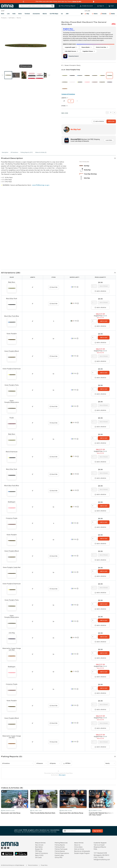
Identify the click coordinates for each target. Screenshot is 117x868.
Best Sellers (39, 847)
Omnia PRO (58, 857)
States (95, 14)
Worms (19, 18)
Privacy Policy (44, 865)
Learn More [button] (109, 140)
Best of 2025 (39, 855)
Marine (45, 14)
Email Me (54, 287)
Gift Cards (38, 857)
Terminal (27, 14)
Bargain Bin (39, 849)
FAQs (95, 849)
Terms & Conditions (33, 865)
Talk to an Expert (99, 845)
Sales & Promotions (41, 853)
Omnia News (78, 847)
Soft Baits (12, 18)
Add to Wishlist (99, 121)
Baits (3, 14)
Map (87, 14)
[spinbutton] (94, 286)
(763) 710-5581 (99, 857)
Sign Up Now (97, 831)
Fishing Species (60, 851)
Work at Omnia (79, 849)
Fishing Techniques (61, 849)
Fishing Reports (60, 845)
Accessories (36, 14)
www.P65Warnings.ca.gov (41, 185)
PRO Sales (39, 851)
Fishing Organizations (62, 853)
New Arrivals (39, 845)
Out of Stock (104, 286)
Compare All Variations (68, 94)
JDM (67, 14)
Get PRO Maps (54, 14)
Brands (103, 14)
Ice (62, 14)
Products (4, 18)
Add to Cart (111, 121)
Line (8, 14)
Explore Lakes (59, 855)
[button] (58, 158)
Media (112, 14)
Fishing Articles (60, 847)
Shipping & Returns (100, 847)
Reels (20, 14)
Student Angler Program (82, 853)
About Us (77, 845)
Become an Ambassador (82, 851)
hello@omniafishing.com (102, 860)
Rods (14, 14)
